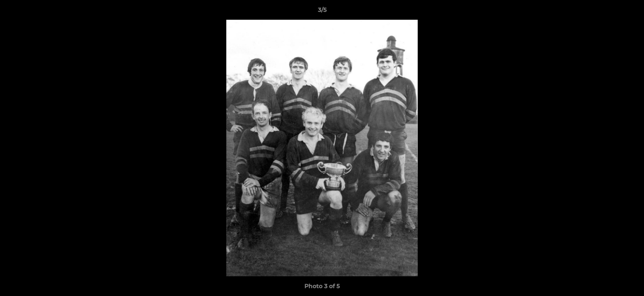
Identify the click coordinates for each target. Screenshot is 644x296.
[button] (629, 12)
